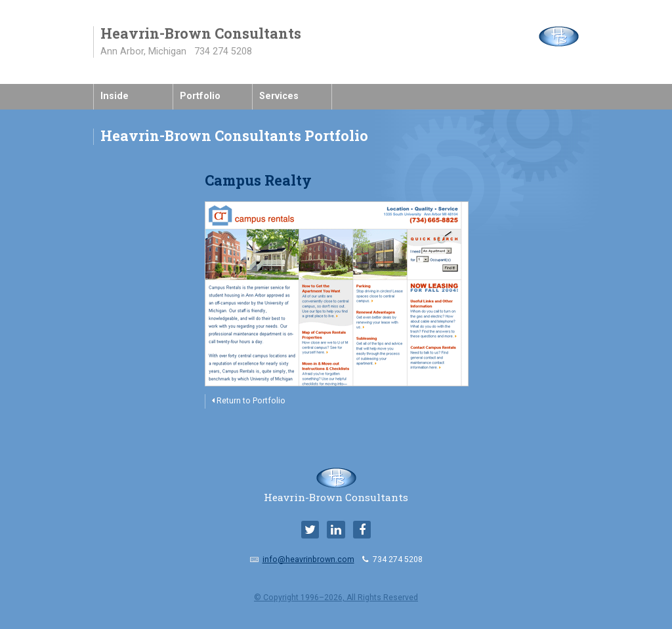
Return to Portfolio (249, 401)
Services (279, 96)
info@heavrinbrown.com (308, 559)
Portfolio (200, 96)
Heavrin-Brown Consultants (336, 492)
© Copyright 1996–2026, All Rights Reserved (336, 598)
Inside (115, 96)
